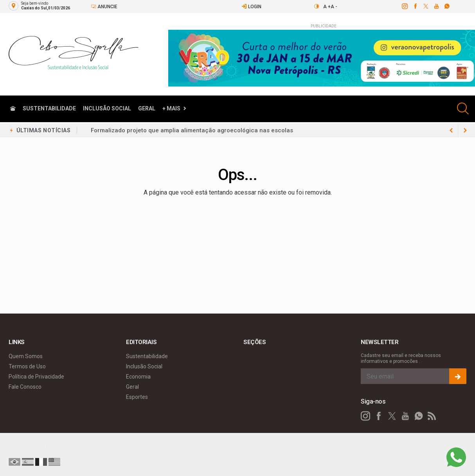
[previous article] (465, 130)
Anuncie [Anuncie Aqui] (104, 6)
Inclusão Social (107, 108)
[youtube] (436, 6)
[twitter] (426, 6)
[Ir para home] (13, 109)
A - (334, 7)
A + (327, 7)
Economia (138, 377)
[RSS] (432, 416)
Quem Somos (26, 356)
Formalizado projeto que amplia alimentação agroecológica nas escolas (192, 130)
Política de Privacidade (36, 377)
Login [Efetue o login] (251, 6)
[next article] (451, 130)
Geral (147, 108)
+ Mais (171, 108)
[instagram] (404, 6)
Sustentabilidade (49, 108)
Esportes (137, 397)
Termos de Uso (27, 366)
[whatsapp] (447, 6)
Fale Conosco (25, 387)
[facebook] (415, 6)
